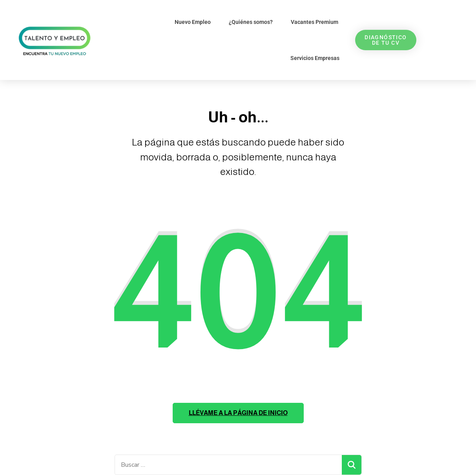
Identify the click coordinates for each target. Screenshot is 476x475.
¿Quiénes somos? (251, 22)
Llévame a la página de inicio (238, 413)
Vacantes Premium (315, 22)
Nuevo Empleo (193, 22)
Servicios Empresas (315, 58)
